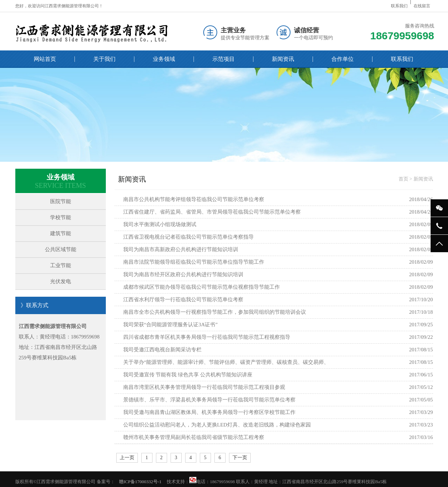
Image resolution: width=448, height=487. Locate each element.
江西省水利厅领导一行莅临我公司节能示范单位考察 (183, 300)
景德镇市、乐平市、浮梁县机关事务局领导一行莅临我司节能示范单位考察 (209, 400)
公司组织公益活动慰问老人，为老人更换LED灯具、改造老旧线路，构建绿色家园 (217, 425)
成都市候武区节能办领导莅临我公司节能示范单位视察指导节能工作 (202, 287)
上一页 (127, 458)
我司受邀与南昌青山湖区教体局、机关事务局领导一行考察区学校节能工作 (209, 412)
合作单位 (343, 59)
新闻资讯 (283, 59)
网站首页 (45, 59)
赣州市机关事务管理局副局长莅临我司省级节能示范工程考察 (194, 437)
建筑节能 (61, 233)
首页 (403, 179)
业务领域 (164, 59)
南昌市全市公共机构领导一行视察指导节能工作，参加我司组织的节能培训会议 (215, 312)
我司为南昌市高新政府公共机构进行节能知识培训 (181, 249)
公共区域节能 (61, 249)
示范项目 (223, 59)
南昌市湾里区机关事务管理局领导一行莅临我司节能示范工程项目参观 (204, 387)
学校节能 (61, 217)
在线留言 (422, 6)
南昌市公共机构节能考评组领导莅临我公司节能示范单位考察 (194, 199)
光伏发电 (61, 281)
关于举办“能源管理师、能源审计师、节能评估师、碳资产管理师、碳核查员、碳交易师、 (226, 362)
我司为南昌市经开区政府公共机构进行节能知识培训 (183, 274)
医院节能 (61, 201)
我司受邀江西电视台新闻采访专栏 (162, 350)
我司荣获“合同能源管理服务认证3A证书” (171, 325)
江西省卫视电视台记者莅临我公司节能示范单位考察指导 (188, 237)
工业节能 (61, 265)
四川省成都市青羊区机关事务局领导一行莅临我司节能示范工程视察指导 (207, 337)
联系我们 (399, 6)
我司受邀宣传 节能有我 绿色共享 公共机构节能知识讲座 (188, 375)
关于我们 (104, 59)
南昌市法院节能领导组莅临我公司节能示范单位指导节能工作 (194, 262)
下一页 (240, 458)
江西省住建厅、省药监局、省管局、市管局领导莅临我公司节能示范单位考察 (212, 212)
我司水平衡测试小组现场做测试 (160, 224)
